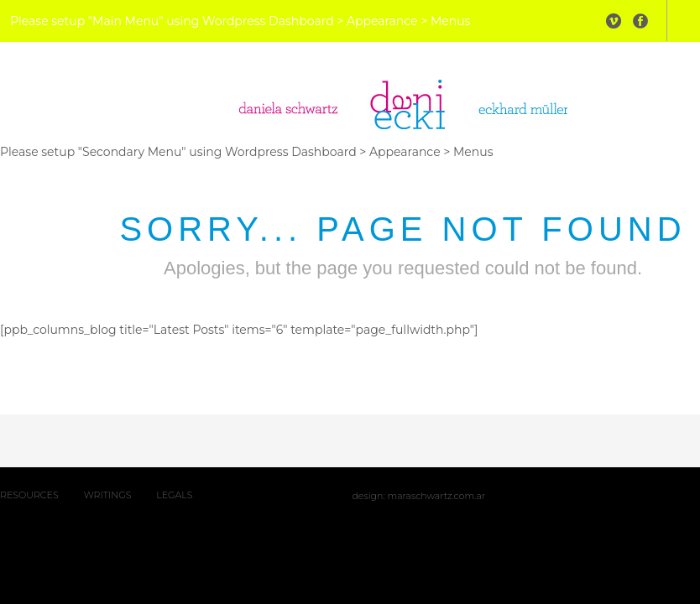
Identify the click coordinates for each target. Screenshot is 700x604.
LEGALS (174, 495)
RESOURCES (29, 495)
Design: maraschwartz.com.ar (418, 496)
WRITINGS (108, 495)
